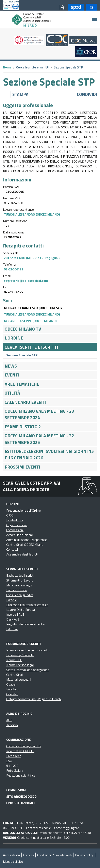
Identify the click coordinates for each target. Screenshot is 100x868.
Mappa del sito (13, 861)
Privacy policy (84, 855)
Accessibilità (11, 855)
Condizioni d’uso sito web (54, 855)
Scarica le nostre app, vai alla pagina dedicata (32, 486)
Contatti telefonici (39, 828)
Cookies (29, 855)
